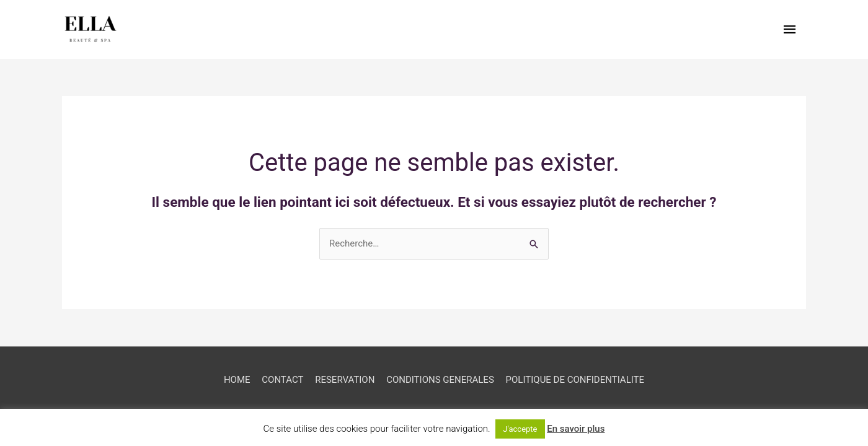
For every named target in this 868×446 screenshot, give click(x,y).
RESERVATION (345, 380)
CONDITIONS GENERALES (440, 380)
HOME (237, 380)
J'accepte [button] (520, 429)
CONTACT (282, 380)
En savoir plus (576, 429)
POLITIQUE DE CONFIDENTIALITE (575, 380)
